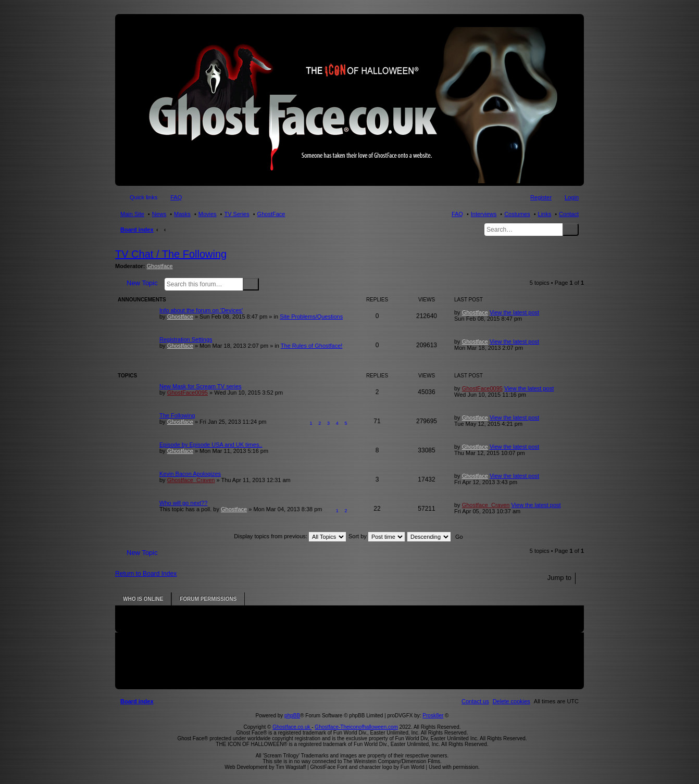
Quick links (143, 197)
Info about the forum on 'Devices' (201, 310)
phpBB (292, 716)
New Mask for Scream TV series (201, 386)
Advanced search (265, 284)
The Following (177, 415)
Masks (182, 214)
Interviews (484, 214)
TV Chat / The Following (171, 254)
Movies (208, 214)
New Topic (142, 283)
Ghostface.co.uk (292, 727)
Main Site (132, 214)
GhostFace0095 (188, 393)
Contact (569, 214)
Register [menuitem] (541, 197)
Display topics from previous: (290, 536)
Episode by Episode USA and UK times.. (211, 445)
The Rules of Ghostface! (312, 346)
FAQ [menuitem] (176, 197)
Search (571, 230)
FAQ (457, 214)
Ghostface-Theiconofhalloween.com (356, 727)
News (159, 214)
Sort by (377, 536)
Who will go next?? (183, 503)
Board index (137, 230)
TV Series (236, 214)
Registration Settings (186, 339)
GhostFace (271, 214)
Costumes (517, 214)
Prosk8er (433, 716)
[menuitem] (511, 701)
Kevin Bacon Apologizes (190, 474)
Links (545, 214)
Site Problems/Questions (311, 317)
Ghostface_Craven (191, 480)
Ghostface (160, 266)
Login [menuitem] (572, 197)
